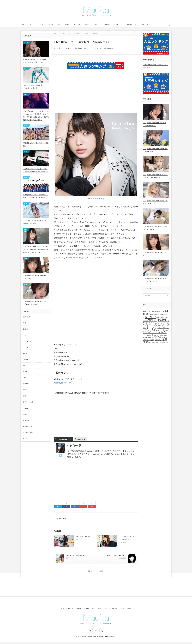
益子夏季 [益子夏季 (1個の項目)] (150, 338)
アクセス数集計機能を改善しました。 (156, 65)
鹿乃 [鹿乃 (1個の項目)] (167, 342)
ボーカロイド (27, 341)
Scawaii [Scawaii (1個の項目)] (145, 321)
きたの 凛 (57, 48)
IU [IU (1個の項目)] (144, 318)
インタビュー (118, 24)
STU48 (25, 365)
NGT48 (25, 372)
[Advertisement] (96, 94)
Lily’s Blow (63, 519)
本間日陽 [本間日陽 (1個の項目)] (162, 335)
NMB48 (25, 359)
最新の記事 (81, 439)
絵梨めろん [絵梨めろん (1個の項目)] (158, 340)
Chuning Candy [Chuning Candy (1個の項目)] (159, 314)
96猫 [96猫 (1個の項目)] (156, 311)
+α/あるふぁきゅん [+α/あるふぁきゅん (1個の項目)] (149, 311)
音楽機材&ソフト (131, 24)
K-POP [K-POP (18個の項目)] (150, 317)
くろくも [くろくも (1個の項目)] (166, 322)
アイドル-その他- (28, 402)
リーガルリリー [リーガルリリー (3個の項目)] (154, 330)
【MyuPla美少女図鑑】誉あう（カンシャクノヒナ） (155, 228)
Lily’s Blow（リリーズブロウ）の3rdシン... (128, 538)
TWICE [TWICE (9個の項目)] (162, 320)
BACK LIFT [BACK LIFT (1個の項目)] (161, 311)
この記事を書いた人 (64, 439)
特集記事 (107, 24)
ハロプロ (26, 408)
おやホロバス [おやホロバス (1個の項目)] (158, 322)
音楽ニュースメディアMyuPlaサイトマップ (111, 608)
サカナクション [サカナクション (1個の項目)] (161, 325)
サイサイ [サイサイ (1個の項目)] (153, 325)
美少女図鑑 (77, 24)
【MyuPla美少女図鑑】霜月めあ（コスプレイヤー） (155, 280)
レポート (97, 24)
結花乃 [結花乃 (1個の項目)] (152, 340)
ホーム (63, 608)
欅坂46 (25, 414)
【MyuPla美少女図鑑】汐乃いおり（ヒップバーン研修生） (155, 176)
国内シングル (82, 48)
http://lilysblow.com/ (62, 383)
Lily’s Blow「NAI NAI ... (84, 536)
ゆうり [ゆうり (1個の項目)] (155, 324)
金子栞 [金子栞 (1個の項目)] (163, 342)
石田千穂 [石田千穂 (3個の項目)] (157, 337)
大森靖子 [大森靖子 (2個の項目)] (150, 335)
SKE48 (25, 390)
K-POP (67, 24)
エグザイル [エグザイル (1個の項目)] (147, 325)
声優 (59, 24)
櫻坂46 (25, 396)
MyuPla (96, 10)
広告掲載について (90, 608)
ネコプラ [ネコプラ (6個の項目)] (152, 327)
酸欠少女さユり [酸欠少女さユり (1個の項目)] (156, 342)
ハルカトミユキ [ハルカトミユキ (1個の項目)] (162, 328)
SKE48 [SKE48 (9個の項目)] (153, 320)
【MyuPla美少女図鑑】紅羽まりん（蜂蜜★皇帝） (155, 150)
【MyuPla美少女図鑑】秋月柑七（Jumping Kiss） (155, 124)
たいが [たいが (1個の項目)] (151, 324)
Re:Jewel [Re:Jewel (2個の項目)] (160, 318)
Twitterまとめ (144, 24)
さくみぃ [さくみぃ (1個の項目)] (146, 324)
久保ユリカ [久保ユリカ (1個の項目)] (165, 330)
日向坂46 (26, 384)
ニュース (31, 24)
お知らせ (130, 608)
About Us (70, 608)
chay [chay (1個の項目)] (153, 314)
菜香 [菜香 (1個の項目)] (150, 342)
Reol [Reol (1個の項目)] (165, 318)
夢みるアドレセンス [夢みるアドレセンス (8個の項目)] (155, 333)
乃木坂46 (26, 420)
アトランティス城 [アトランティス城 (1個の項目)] (163, 324)
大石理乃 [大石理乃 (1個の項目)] (156, 335)
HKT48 (25, 378)
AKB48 (25, 353)
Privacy (79, 608)
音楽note (87, 24)
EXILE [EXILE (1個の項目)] (166, 314)
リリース (41, 24)
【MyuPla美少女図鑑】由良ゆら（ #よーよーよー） (155, 254)
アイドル (51, 24)
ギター (25, 438)
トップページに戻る (97, 571)
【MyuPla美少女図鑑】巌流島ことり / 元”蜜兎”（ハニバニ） (155, 202)
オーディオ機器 (28, 432)
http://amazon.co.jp (98, 199)
